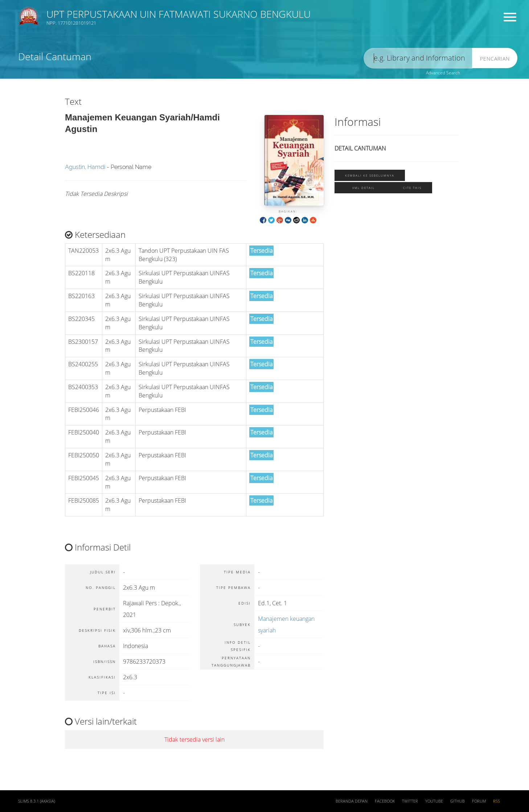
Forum (479, 801)
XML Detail (364, 188)
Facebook (385, 801)
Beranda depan (352, 801)
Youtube (434, 801)
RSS (497, 801)
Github (458, 801)
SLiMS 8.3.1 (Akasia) (37, 801)
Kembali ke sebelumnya (370, 175)
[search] (418, 58)
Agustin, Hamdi (85, 167)
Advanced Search (443, 73)
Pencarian (495, 59)
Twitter (410, 801)
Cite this (412, 188)
